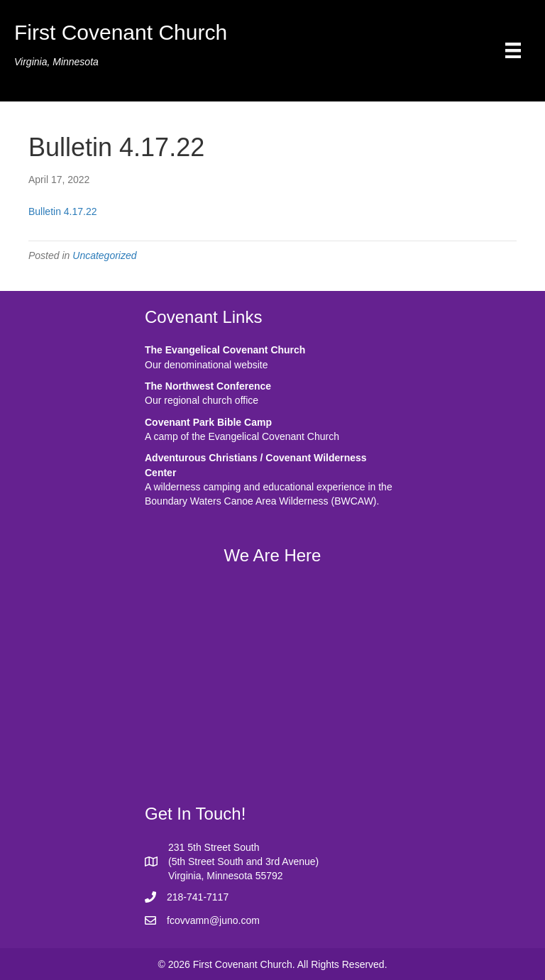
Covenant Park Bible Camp (208, 422)
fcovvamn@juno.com (213, 920)
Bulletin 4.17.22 (63, 211)
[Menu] (513, 50)
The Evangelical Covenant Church (225, 350)
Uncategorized (104, 255)
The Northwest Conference (208, 386)
